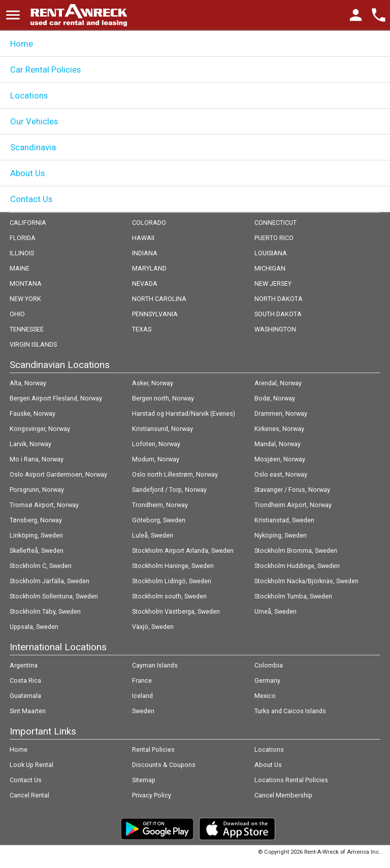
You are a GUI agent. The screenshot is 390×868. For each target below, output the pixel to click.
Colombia (269, 665)
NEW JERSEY (273, 283)
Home (22, 44)
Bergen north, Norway (163, 398)
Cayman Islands (155, 665)
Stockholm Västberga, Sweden (176, 611)
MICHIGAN (270, 268)
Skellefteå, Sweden (37, 550)
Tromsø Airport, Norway (44, 505)
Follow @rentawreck (41, 855)
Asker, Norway (153, 383)
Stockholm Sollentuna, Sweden (54, 596)
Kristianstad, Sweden (284, 520)
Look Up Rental (31, 765)
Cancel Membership (283, 795)
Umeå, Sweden (275, 611)
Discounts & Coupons (164, 765)
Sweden (143, 711)
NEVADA (145, 283)
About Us (27, 173)
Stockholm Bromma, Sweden (296, 550)
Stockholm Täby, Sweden (45, 611)
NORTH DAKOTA (279, 299)
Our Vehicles (34, 121)
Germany (267, 680)
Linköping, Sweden (36, 535)
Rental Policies (153, 749)
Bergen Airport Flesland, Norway (56, 398)
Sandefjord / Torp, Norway (169, 490)
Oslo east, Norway (281, 474)
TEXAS (142, 329)
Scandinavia (33, 147)
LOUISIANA (271, 253)
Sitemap (144, 780)
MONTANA (26, 283)
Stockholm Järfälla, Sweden (50, 581)
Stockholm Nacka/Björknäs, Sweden (306, 581)
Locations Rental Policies (291, 780)
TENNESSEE (27, 329)
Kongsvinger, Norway (40, 429)
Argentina (24, 665)
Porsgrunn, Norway (37, 490)
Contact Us (31, 199)
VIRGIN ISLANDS (33, 344)
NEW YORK (25, 299)
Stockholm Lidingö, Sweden (172, 581)
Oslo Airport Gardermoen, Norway (58, 474)
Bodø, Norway (275, 398)
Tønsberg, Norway (36, 520)
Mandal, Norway (278, 444)
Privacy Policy (152, 795)
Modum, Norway (156, 459)
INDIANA (145, 253)
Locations (29, 95)
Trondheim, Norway (160, 505)
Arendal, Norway (278, 383)
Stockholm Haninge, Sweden (173, 566)
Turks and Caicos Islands (290, 711)
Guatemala (25, 696)
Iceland (142, 696)
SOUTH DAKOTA (278, 314)
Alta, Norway (28, 383)
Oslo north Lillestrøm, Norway (175, 474)
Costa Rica (25, 680)
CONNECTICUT (275, 223)
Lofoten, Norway (156, 444)
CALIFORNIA (28, 223)
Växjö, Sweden (153, 627)
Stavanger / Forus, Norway (292, 490)
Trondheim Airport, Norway (293, 505)
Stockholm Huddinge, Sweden (297, 566)
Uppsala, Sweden (34, 627)
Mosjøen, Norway (280, 459)
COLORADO (149, 223)
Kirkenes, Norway (279, 429)
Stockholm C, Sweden (41, 566)
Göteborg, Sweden (159, 520)
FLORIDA (23, 238)
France (142, 680)
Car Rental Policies (45, 70)
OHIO (17, 314)
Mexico (265, 696)
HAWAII (143, 238)
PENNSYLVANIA (155, 314)
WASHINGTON (275, 329)
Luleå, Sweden (153, 535)
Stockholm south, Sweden (169, 596)
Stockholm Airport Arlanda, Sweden (183, 550)
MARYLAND (149, 268)
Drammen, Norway (281, 413)
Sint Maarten (28, 711)
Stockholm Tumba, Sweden (293, 596)
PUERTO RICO (274, 238)
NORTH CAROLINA (159, 299)
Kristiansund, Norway (162, 429)
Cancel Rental (29, 795)
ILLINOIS (22, 253)
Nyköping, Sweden (281, 535)
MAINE (20, 268)
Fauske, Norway (32, 413)
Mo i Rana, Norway (37, 459)
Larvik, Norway (30, 444)
